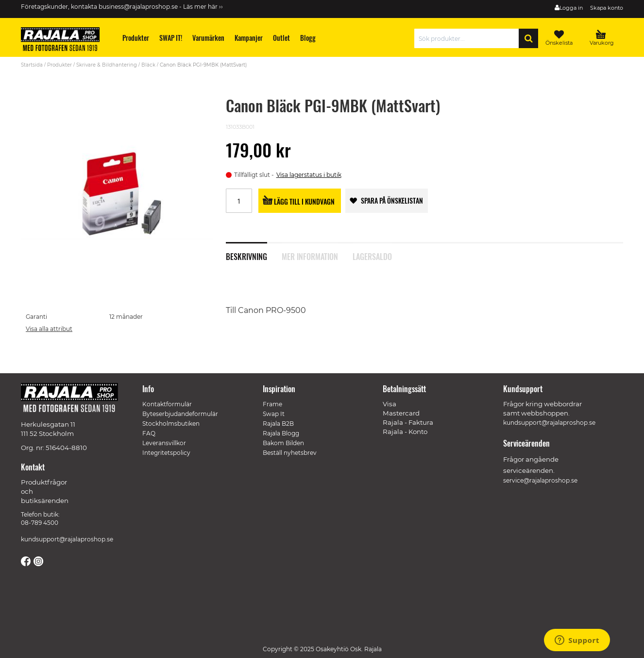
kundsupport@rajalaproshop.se (67, 539)
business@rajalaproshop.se (138, 7)
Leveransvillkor (164, 443)
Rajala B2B (278, 424)
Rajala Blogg (281, 433)
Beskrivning (246, 256)
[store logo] (65, 41)
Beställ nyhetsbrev (290, 453)
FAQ (149, 433)
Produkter (59, 65)
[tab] (254, 251)
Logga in (571, 8)
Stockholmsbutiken (171, 424)
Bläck (148, 65)
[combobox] (469, 38)
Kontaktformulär (167, 404)
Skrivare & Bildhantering (107, 65)
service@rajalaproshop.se (540, 480)
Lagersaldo (372, 256)
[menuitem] (136, 38)
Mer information (310, 256)
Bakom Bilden (283, 443)
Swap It (274, 414)
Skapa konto (607, 8)
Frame (272, 404)
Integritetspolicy (166, 453)
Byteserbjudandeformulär (180, 414)
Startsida (32, 65)
